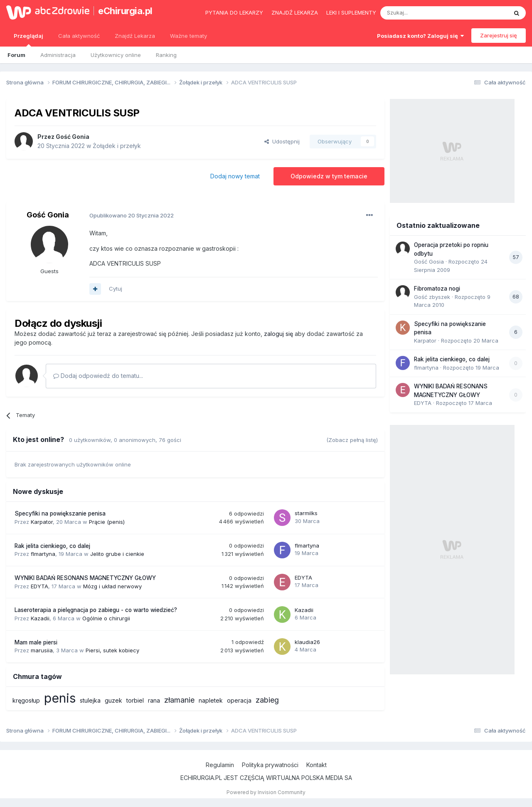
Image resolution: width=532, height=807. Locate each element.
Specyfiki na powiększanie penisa (60, 513)
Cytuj (116, 289)
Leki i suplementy (351, 12)
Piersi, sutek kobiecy (112, 650)
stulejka (90, 700)
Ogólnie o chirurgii (106, 618)
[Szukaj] (423, 13)
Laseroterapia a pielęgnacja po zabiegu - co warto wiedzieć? (96, 610)
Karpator (42, 522)
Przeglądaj (28, 39)
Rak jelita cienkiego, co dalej (52, 546)
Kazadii (40, 618)
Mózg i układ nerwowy (112, 586)
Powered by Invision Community (266, 792)
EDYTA (39, 586)
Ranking (166, 55)
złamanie (179, 700)
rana (154, 700)
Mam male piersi (36, 642)
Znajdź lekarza (295, 12)
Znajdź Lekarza (135, 36)
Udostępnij (282, 141)
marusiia (42, 650)
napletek (211, 700)
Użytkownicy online (116, 55)
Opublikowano (132, 215)
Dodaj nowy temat (235, 176)
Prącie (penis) (107, 522)
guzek (113, 700)
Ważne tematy (188, 36)
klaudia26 (307, 642)
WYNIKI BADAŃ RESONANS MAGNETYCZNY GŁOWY (85, 578)
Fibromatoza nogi (437, 289)
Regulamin (220, 765)
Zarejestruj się (499, 35)
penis (60, 698)
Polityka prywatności (270, 765)
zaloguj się (278, 334)
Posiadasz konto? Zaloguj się (420, 36)
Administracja (58, 55)
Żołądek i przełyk (117, 146)
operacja (239, 700)
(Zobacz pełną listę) (352, 440)
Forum (16, 55)
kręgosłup (26, 700)
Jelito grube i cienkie (117, 554)
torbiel (135, 700)
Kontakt (316, 765)
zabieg (267, 700)
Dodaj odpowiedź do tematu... (98, 376)
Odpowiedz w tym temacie (329, 176)
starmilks (306, 513)
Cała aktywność (79, 36)
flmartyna (43, 554)
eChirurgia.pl (125, 11)
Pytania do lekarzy (234, 12)
